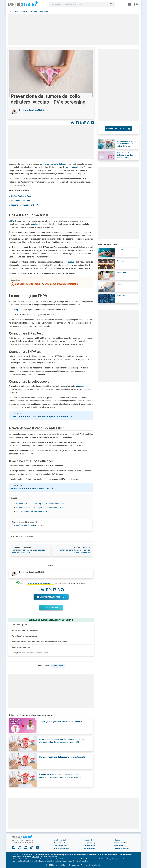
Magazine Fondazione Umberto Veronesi (31, 511)
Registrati (63, 840)
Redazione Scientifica (121, 843)
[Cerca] (112, 4)
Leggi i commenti (51, 608)
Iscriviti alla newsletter (51, 597)
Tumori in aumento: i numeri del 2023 (32, 489)
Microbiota (121, 296)
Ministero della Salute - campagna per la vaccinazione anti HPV (40, 508)
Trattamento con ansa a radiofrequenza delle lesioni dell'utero (29, 551)
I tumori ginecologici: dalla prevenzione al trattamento (62, 757)
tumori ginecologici (74, 167)
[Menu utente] (136, 4)
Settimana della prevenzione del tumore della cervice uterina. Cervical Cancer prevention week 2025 (62, 741)
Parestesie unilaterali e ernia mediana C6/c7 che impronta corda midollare (39, 642)
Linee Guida (36, 857)
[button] (118, 129)
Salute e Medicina (89, 846)
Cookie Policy (118, 849)
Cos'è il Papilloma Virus (21, 196)
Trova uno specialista (61, 846)
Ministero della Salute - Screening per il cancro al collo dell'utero (40, 504)
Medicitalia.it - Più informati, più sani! (23, 5)
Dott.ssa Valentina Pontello (23, 525)
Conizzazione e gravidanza (22, 647)
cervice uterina (57, 666)
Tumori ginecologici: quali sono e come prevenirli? (61, 722)
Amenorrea (121, 273)
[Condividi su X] (81, 123)
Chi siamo (117, 840)
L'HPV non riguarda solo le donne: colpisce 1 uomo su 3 (42, 417)
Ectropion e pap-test (19, 625)
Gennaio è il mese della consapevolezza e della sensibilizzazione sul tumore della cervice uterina (60, 776)
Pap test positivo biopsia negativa (24, 636)
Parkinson (121, 261)
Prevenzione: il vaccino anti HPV (25, 205)
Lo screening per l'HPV (21, 200)
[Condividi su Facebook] (77, 123)
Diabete (120, 250)
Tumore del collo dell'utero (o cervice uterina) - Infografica (75, 551)
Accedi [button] (56, 840)
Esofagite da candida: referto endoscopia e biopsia (30, 653)
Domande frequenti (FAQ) (62, 849)
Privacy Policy (118, 846)
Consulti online (88, 840)
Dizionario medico (89, 849)
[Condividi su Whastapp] (89, 123)
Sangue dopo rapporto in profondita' (25, 630)
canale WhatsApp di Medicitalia (40, 583)
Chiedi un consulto (60, 843)
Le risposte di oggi (90, 843)
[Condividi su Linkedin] (85, 123)
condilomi (35, 224)
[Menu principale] (130, 4)
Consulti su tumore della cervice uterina (51, 620)
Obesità (120, 284)
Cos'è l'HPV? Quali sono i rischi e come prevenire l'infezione (44, 284)
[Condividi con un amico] (92, 123)
